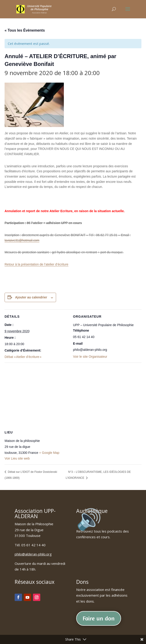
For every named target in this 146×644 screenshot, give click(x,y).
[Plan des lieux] (73, 396)
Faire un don (99, 618)
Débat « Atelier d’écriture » (23, 357)
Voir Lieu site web (17, 458)
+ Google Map (49, 453)
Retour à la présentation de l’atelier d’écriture (36, 264)
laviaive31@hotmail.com (22, 240)
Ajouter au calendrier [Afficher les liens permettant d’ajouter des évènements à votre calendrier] (31, 297)
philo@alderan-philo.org (33, 554)
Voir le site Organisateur (90, 357)
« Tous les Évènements (25, 30)
